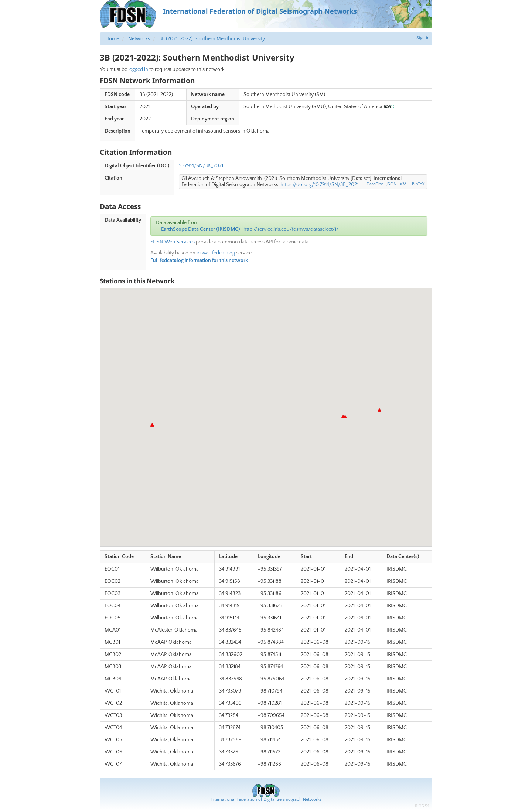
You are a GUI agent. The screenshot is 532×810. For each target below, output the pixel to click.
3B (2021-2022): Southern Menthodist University (212, 39)
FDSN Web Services (173, 242)
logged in (138, 69)
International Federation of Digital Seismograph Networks (266, 799)
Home (112, 39)
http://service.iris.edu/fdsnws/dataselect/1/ (291, 229)
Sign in (423, 38)
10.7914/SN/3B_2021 (201, 166)
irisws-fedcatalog (216, 253)
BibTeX (418, 184)
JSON (391, 184)
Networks (139, 39)
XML (404, 184)
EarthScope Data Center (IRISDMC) (201, 229)
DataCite (375, 184)
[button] (379, 410)
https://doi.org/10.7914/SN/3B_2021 (319, 185)
